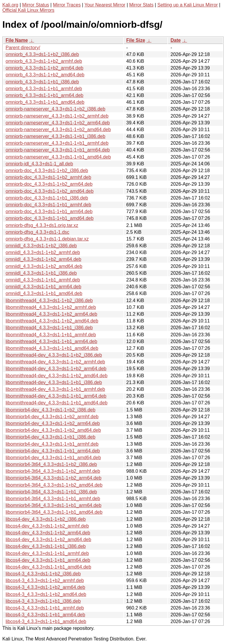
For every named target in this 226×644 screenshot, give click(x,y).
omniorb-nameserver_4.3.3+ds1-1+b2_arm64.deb (58, 123)
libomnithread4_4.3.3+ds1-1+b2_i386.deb (49, 300)
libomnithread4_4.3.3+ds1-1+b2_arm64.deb (51, 314)
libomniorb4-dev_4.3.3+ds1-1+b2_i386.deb (50, 410)
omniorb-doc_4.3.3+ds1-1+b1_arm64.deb (49, 211)
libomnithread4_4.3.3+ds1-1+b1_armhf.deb (51, 335)
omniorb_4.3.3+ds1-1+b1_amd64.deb (45, 102)
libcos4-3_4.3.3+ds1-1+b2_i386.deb (43, 574)
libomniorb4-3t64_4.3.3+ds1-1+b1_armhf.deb (53, 499)
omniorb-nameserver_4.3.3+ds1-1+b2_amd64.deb (58, 130)
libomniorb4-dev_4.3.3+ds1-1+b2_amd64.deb (53, 430)
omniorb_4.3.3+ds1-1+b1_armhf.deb (44, 89)
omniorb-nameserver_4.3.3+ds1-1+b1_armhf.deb (57, 143)
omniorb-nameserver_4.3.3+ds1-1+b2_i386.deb (55, 109)
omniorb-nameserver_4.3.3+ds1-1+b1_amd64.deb (58, 157)
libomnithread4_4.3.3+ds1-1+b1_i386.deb (49, 328)
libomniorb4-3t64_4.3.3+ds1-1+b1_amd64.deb (54, 512)
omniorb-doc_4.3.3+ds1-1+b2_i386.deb (47, 171)
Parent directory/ (23, 48)
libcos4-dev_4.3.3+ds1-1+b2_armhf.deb (47, 526)
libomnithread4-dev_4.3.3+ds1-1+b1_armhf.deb (55, 389)
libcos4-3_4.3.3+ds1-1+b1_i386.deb (43, 601)
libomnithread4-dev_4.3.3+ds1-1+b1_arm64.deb (56, 396)
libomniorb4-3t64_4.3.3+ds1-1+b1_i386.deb (51, 492)
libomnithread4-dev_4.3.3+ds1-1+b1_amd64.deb (56, 403)
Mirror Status (36, 5)
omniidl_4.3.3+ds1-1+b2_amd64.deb (44, 266)
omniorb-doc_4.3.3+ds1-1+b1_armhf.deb (48, 205)
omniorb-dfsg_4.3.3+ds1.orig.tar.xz (42, 225)
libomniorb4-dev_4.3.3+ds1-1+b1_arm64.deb (53, 451)
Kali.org (10, 5)
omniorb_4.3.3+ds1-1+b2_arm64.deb (44, 68)
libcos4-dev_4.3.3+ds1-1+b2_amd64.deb (48, 540)
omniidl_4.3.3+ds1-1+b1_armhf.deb (43, 280)
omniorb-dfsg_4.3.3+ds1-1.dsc (38, 232)
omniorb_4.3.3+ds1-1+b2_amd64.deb (45, 75)
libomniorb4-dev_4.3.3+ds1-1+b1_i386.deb (50, 437)
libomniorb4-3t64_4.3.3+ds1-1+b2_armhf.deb (53, 471)
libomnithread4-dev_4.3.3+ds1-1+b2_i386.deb (54, 355)
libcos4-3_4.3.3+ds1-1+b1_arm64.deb (45, 615)
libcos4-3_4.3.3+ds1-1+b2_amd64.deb (46, 594)
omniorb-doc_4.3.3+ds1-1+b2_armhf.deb (48, 177)
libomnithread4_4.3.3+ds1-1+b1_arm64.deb (51, 341)
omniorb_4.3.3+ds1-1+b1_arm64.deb (44, 95)
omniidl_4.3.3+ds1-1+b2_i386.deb (41, 246)
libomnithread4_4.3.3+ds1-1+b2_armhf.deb (51, 307)
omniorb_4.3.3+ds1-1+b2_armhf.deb (44, 61)
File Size (136, 40)
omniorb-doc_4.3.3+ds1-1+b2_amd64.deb (50, 191)
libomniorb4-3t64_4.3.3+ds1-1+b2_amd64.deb (54, 485)
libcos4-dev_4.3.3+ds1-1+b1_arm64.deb (48, 560)
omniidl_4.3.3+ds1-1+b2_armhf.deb (43, 252)
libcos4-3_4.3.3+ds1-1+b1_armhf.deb (45, 608)
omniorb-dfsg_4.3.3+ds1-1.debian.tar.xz (47, 239)
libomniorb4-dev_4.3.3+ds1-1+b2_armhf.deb (52, 417)
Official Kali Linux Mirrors (28, 10)
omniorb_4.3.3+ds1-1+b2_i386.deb (42, 54)
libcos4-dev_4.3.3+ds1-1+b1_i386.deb (46, 546)
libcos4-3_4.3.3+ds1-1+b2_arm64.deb (45, 587)
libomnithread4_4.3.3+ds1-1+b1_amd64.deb (52, 348)
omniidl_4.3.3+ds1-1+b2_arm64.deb (43, 259)
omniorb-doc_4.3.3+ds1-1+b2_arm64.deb (49, 184)
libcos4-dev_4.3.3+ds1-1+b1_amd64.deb (48, 567)
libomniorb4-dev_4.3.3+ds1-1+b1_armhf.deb (52, 444)
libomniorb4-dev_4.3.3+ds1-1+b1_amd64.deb (53, 458)
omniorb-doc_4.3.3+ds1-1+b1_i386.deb (47, 198)
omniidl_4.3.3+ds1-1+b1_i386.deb (41, 273)
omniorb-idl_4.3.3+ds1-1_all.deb (39, 164)
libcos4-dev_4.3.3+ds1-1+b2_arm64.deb (48, 533)
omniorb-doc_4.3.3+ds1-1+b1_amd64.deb (50, 218)
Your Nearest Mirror (105, 5)
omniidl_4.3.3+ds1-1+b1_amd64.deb (44, 293)
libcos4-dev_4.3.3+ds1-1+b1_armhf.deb (47, 553)
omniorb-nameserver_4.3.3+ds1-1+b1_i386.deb (55, 136)
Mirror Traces (67, 5)
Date (176, 40)
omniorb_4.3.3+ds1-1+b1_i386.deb (42, 82)
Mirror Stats (141, 5)
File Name (17, 40)
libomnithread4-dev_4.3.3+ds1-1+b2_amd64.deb (56, 376)
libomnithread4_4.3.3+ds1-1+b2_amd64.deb (52, 321)
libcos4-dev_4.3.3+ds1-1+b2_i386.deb (46, 519)
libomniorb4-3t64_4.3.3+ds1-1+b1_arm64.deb (54, 505)
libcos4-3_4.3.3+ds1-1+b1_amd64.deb (46, 621)
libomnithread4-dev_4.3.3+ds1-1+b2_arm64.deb (56, 369)
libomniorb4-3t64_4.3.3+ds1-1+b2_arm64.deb (54, 478)
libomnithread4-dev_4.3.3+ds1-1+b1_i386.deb (54, 382)
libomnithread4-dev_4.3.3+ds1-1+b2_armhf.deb (55, 362)
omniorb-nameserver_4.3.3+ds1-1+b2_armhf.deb (57, 116)
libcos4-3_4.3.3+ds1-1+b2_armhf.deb (45, 580)
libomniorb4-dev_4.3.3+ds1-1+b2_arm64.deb (53, 423)
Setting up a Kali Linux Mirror (188, 5)
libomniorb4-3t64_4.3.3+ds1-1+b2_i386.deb (51, 464)
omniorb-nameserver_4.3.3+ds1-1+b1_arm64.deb (58, 150)
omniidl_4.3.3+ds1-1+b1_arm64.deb (43, 287)
